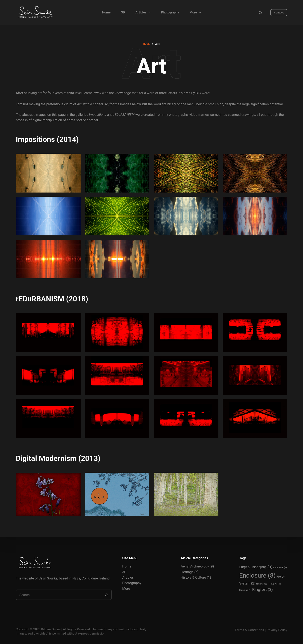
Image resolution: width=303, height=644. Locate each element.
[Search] (260, 13)
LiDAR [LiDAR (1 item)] (276, 584)
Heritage (187, 572)
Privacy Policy (277, 630)
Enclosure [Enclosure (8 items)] (257, 575)
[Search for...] (58, 595)
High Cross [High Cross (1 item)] (263, 584)
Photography (132, 583)
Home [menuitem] (106, 12)
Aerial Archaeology (195, 566)
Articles (128, 577)
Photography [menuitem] (170, 12)
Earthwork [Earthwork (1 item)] (280, 568)
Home (127, 566)
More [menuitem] (196, 13)
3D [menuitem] (123, 12)
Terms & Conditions (249, 630)
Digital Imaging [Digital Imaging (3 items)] (256, 567)
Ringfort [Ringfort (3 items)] (263, 589)
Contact (279, 13)
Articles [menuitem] (144, 13)
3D (124, 572)
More (126, 589)
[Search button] (106, 595)
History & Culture (193, 577)
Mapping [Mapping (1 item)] (245, 590)
